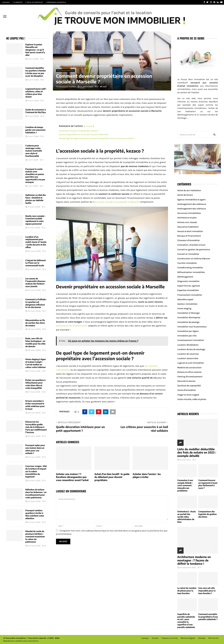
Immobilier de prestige (188, 322)
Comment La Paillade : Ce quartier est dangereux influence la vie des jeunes (36, 303)
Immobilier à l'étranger (189, 313)
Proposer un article (170, 638)
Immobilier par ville (187, 336)
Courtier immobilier (187, 263)
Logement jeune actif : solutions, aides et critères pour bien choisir (36, 93)
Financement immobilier (190, 295)
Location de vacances (188, 354)
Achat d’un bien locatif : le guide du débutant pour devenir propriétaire (112, 477)
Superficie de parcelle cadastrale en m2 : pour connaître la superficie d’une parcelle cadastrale (186, 621)
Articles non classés (187, 222)
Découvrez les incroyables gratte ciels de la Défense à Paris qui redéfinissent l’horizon (36, 427)
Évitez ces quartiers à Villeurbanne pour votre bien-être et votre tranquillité (35, 384)
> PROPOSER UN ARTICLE (56, 2)
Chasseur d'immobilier (189, 240)
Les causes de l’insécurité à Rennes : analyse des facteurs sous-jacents (36, 282)
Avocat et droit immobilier (190, 231)
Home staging (184, 308)
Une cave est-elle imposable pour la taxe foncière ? (207, 591)
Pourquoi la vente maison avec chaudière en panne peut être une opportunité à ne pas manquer (35, 176)
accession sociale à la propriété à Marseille (117, 202)
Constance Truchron (68, 87)
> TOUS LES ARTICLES (34, 2)
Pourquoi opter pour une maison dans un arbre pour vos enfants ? (35, 449)
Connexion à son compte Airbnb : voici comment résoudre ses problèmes (185, 485)
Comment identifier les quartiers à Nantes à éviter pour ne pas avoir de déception (36, 72)
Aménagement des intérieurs (192, 209)
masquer (89, 126)
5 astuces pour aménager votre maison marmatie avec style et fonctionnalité (34, 151)
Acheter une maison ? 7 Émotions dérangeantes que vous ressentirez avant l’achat (72, 477)
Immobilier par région (188, 331)
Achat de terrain (185, 195)
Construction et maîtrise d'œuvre (194, 259)
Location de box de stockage (191, 349)
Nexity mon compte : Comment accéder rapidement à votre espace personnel (35, 220)
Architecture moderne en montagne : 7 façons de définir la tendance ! (194, 560)
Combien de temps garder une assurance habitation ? (35, 130)
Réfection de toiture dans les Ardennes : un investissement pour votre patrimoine (36, 494)
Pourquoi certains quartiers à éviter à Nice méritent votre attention (35, 514)
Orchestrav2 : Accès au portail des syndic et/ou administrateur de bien (187, 517)
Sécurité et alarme (186, 381)
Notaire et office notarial (189, 372)
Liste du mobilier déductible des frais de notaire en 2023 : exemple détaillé (197, 452)
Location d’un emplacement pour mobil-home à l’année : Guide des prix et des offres (36, 242)
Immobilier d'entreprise (189, 317)
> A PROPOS (17, 2)
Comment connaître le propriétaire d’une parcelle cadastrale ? (208, 617)
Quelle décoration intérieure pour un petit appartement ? (80, 429)
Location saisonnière (188, 358)
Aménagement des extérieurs (192, 204)
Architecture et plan (187, 218)
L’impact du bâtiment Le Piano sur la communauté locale (35, 263)
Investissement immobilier (191, 340)
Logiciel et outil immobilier (191, 363)
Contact (155, 638)
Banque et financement (189, 236)
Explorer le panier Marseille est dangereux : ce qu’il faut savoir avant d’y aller (35, 50)
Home (59, 66)
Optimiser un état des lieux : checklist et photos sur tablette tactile (36, 199)
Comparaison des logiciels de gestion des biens (208, 514)
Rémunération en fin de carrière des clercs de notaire (35, 323)
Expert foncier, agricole (189, 286)
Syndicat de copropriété (189, 386)
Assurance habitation (188, 227)
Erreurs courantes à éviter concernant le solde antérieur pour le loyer (35, 405)
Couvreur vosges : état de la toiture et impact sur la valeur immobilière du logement (36, 471)
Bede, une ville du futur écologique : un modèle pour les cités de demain (35, 342)
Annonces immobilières (189, 213)
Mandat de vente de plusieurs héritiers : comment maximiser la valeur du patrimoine (35, 537)
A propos (145, 638)
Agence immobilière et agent (191, 200)
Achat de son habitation (65, 71)
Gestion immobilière (187, 304)
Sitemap (202, 638)
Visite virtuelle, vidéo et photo (192, 399)
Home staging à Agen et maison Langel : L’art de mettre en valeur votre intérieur (36, 363)
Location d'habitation (188, 345)
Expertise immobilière (188, 290)
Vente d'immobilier (187, 390)
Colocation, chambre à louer (191, 245)
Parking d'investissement (190, 377)
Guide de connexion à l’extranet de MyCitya (36, 111)
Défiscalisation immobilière (191, 272)
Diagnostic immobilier (188, 281)
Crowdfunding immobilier (190, 268)
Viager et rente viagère (188, 395)
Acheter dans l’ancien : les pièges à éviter (147, 476)
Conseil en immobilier (188, 254)
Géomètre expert (185, 299)
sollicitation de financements (72, 326)
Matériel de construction (189, 368)
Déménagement (185, 277)
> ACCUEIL (6, 2)
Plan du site (213, 638)
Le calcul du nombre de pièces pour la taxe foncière (187, 591)
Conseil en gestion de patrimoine (194, 250)
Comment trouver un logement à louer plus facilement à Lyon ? (208, 484)
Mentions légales (188, 638)
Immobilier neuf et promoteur (192, 327)
